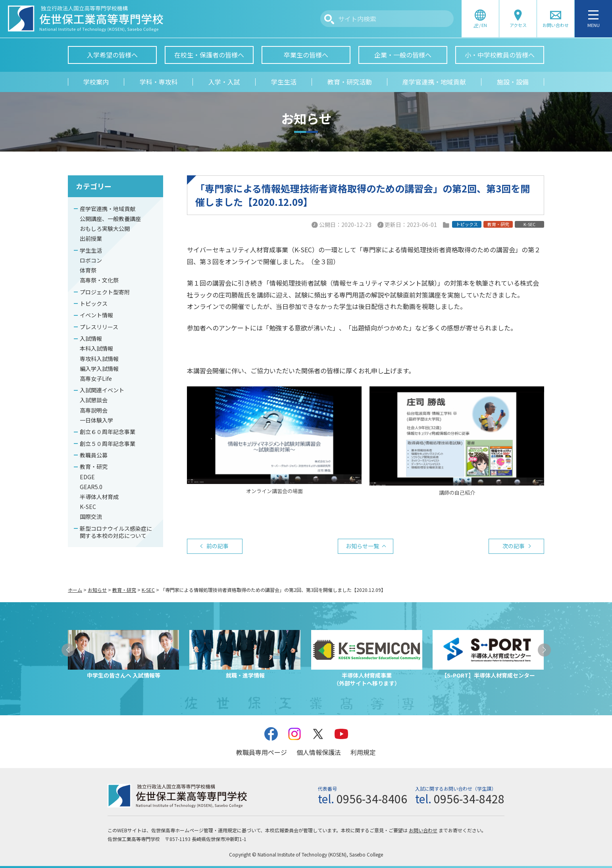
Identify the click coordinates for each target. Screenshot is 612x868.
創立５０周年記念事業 (108, 444)
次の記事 (514, 546)
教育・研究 (94, 467)
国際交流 (91, 517)
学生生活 (284, 82)
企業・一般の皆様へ (403, 55)
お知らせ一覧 (362, 546)
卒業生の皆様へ (306, 55)
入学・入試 (224, 82)
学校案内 (96, 82)
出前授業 (91, 238)
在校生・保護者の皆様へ (209, 55)
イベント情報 (96, 315)
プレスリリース (99, 327)
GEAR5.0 (91, 487)
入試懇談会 (94, 400)
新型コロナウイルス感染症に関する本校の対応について (116, 532)
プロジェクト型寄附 (105, 292)
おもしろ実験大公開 (105, 229)
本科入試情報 (96, 348)
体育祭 (88, 270)
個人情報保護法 (319, 752)
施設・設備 (513, 82)
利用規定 (363, 752)
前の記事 (217, 546)
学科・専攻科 (159, 82)
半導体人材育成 (99, 497)
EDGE (87, 477)
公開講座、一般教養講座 (110, 219)
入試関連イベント (102, 390)
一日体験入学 (96, 420)
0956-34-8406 (372, 799)
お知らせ (97, 590)
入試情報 (91, 338)
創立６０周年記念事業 (108, 432)
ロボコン (91, 260)
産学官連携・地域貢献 (434, 82)
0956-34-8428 (469, 799)
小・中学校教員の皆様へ (500, 55)
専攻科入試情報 (99, 359)
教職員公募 (94, 455)
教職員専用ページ (262, 752)
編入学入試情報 (99, 369)
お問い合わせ (423, 830)
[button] (68, 650)
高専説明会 (94, 410)
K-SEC (88, 507)
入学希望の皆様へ (112, 55)
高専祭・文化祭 (99, 280)
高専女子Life (96, 378)
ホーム (75, 590)
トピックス (94, 303)
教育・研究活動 (350, 82)
